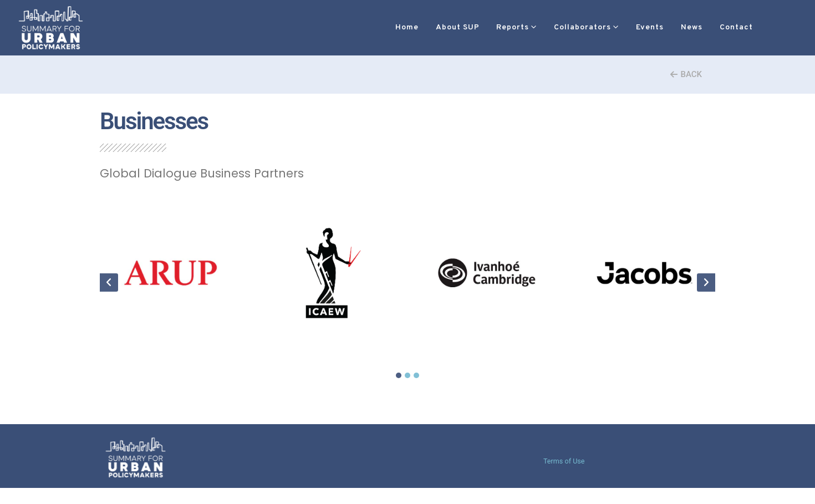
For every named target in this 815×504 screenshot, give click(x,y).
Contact (703, 27)
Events (617, 27)
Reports (479, 27)
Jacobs (645, 343)
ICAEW (328, 343)
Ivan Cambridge (487, 343)
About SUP (424, 27)
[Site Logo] (51, 27)
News (658, 27)
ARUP (170, 343)
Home (374, 27)
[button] (750, 28)
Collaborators (549, 27)
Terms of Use (564, 462)
